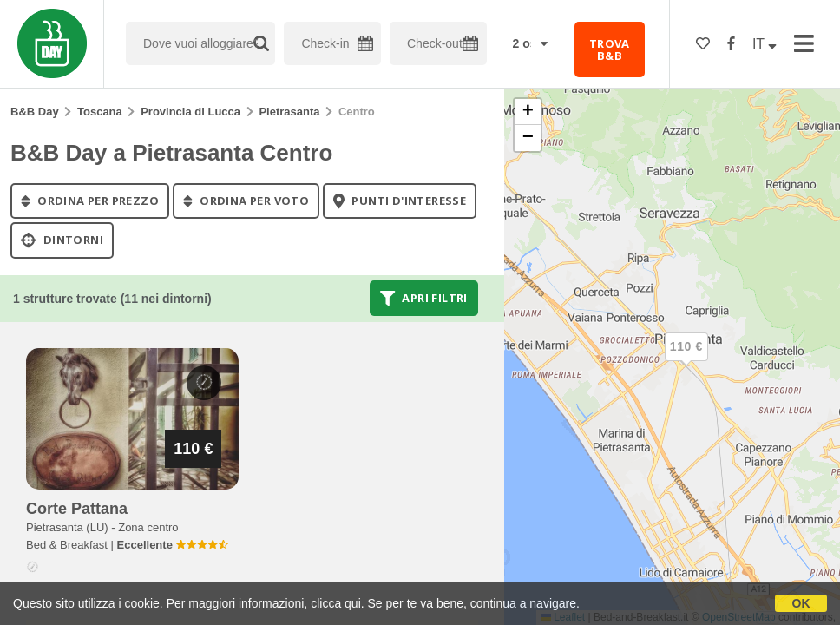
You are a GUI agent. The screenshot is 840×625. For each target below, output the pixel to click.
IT (765, 44)
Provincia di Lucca (190, 112)
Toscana (100, 112)
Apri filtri (424, 298)
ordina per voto (246, 201)
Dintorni (62, 240)
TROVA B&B (610, 49)
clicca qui (336, 603)
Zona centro (148, 527)
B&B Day (35, 112)
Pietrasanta (289, 112)
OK (801, 603)
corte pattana (77, 509)
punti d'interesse (400, 201)
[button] (686, 361)
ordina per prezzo (90, 201)
